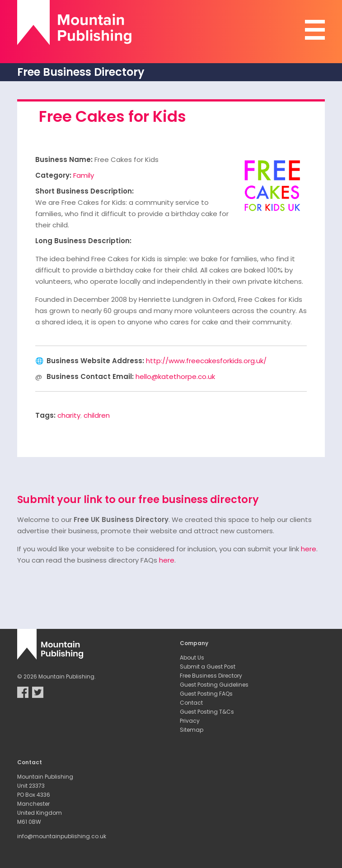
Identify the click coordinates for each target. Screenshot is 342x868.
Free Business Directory (211, 676)
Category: (53, 175)
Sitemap (192, 730)
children (97, 415)
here (309, 549)
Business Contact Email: (90, 376)
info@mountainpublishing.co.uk (62, 836)
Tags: (45, 415)
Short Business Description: (84, 191)
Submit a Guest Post (208, 667)
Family (84, 175)
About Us (192, 658)
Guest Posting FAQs (206, 694)
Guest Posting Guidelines (214, 685)
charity (69, 415)
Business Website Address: (95, 361)
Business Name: (64, 159)
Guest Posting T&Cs (207, 712)
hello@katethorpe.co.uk (175, 376)
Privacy (190, 721)
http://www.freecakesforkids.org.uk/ (206, 361)
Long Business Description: (83, 241)
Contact (191, 703)
